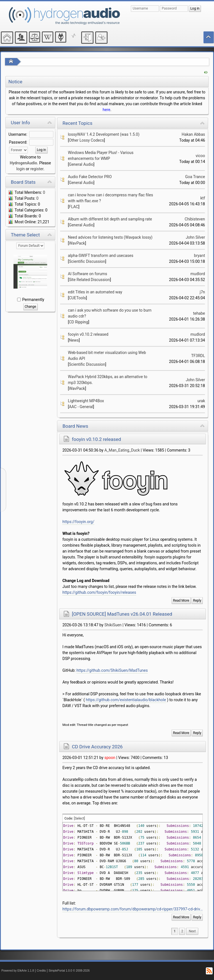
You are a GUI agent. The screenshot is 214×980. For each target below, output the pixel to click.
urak (201, 401)
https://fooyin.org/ (78, 522)
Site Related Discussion (89, 280)
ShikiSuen (113, 625)
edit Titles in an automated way (95, 292)
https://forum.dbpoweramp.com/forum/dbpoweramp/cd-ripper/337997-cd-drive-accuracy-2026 (133, 909)
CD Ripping (78, 322)
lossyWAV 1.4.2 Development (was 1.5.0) (104, 134)
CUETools (77, 298)
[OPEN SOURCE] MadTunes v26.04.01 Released (122, 614)
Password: (18, 142)
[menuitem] (192, 931)
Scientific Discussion (87, 261)
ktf (203, 198)
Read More (181, 601)
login (21, 169)
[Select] (79, 818)
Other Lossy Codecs (86, 140)
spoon (110, 758)
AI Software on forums (88, 274)
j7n (202, 292)
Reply (197, 601)
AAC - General (81, 407)
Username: (18, 134)
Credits (41, 971)
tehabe (199, 313)
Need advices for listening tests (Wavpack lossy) (110, 237)
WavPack (77, 243)
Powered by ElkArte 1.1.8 (18, 971)
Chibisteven (195, 219)
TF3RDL (198, 356)
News (74, 340)
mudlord (198, 274)
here (107, 110)
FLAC (74, 207)
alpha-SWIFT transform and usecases (101, 256)
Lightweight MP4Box (86, 401)
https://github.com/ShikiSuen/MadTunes (112, 670)
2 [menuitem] (182, 931)
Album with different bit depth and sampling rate (110, 219)
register (37, 169)
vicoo (200, 156)
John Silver (195, 237)
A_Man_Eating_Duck (122, 450)
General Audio (81, 164)
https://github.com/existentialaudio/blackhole (126, 700)
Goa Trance (195, 177)
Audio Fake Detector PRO (90, 177)
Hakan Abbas (193, 134)
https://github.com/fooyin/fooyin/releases (99, 592)
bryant (200, 256)
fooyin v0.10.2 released (88, 334)
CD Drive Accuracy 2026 (97, 747)
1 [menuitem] (175, 931)
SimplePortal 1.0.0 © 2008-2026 (69, 971)
